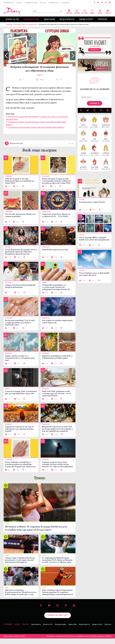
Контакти (26, 630)
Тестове (85, 11)
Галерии (77, 11)
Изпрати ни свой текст (58, 621)
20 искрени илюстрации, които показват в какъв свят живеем (36, 130)
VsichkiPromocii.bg (31, 3)
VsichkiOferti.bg (9, 3)
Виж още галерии (40, 155)
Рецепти (69, 11)
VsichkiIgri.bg (65, 3)
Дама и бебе (49, 19)
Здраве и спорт (86, 19)
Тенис (40, 483)
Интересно (33, 24)
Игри (100, 11)
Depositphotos (36, 630)
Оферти (108, 11)
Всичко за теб (12, 19)
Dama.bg (19, 3)
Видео (92, 11)
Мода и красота (67, 19)
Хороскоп (102, 19)
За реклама (8, 630)
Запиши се (95, 106)
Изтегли (95, 52)
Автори (17, 630)
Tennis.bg (43, 3)
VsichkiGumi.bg (53, 3)
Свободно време (31, 19)
